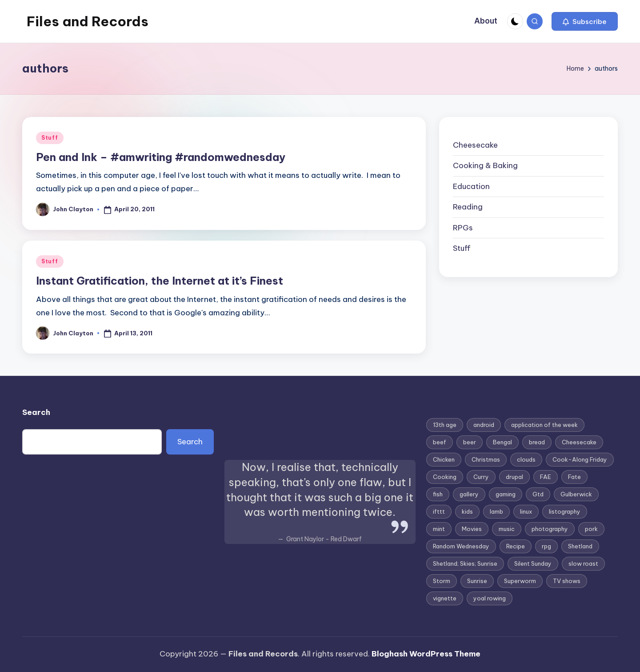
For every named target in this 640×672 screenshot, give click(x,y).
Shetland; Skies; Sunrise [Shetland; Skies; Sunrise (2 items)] (465, 563)
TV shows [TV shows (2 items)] (567, 581)
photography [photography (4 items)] (550, 529)
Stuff (50, 138)
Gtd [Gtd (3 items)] (538, 494)
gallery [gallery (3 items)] (469, 494)
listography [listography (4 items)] (565, 511)
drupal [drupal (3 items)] (514, 477)
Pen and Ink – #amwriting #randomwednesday (161, 157)
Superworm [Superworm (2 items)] (520, 581)
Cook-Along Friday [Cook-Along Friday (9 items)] (580, 459)
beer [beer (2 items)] (470, 442)
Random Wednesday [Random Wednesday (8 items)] (461, 546)
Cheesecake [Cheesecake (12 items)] (579, 442)
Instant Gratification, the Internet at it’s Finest (160, 281)
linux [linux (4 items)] (526, 511)
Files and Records (88, 21)
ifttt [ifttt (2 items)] (439, 511)
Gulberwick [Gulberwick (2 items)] (576, 494)
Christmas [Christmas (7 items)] (486, 459)
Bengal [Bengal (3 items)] (502, 442)
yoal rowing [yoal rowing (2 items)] (490, 598)
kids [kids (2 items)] (467, 511)
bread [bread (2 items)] (537, 442)
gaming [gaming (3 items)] (506, 494)
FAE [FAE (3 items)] (546, 477)
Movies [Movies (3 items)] (472, 529)
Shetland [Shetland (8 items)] (580, 546)
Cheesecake (475, 145)
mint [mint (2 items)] (439, 529)
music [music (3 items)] (507, 529)
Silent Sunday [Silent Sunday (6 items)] (533, 563)
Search (36, 412)
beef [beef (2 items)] (440, 442)
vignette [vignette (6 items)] (445, 598)
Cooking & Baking (485, 165)
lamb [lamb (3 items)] (496, 511)
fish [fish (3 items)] (438, 494)
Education (471, 186)
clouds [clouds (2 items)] (526, 459)
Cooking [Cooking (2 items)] (445, 477)
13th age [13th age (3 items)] (445, 425)
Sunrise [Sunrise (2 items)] (477, 581)
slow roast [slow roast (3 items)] (583, 563)
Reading (468, 207)
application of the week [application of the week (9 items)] (544, 425)
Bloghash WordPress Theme (426, 654)
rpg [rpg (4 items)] (546, 546)
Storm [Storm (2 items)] (442, 581)
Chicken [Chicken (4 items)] (444, 459)
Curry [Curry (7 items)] (481, 477)
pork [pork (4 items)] (591, 529)
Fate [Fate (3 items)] (574, 477)
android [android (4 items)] (484, 425)
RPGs (463, 228)
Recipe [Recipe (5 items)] (516, 546)
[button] (585, 21)
